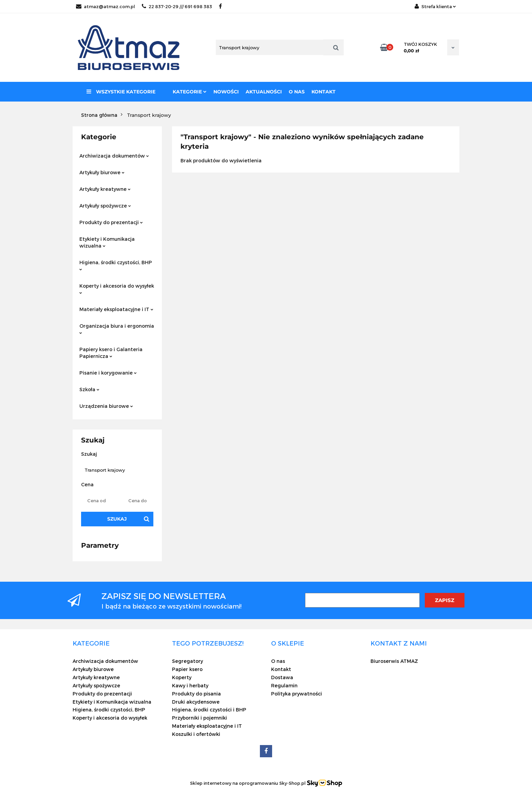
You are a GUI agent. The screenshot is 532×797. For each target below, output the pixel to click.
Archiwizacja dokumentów (114, 156)
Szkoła (89, 389)
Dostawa (282, 677)
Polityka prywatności (297, 694)
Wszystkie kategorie (121, 92)
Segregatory (187, 661)
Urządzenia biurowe (106, 406)
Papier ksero (187, 669)
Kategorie (190, 92)
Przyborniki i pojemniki (199, 718)
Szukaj (117, 519)
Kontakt (324, 92)
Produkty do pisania (196, 694)
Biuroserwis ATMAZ (394, 661)
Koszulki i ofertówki (196, 734)
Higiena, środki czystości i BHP (209, 710)
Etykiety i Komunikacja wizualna (107, 242)
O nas (297, 92)
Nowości (226, 92)
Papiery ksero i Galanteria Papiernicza (111, 353)
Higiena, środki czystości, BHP (116, 265)
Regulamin (284, 685)
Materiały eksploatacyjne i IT (116, 309)
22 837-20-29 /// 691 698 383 (177, 6)
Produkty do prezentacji (111, 222)
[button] (91, 643)
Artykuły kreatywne (105, 189)
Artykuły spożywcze (105, 206)
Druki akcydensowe (196, 702)
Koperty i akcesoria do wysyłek (117, 288)
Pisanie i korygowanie (108, 373)
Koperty (182, 677)
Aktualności (264, 92)
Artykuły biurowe (102, 172)
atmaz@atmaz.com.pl (106, 6)
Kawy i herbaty (190, 685)
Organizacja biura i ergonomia (117, 329)
